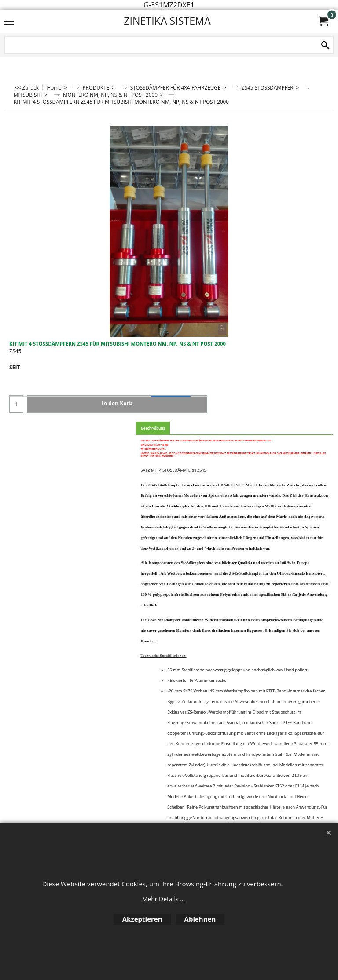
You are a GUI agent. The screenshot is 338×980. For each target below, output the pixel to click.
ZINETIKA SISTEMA (167, 21)
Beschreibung (153, 428)
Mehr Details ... (164, 899)
